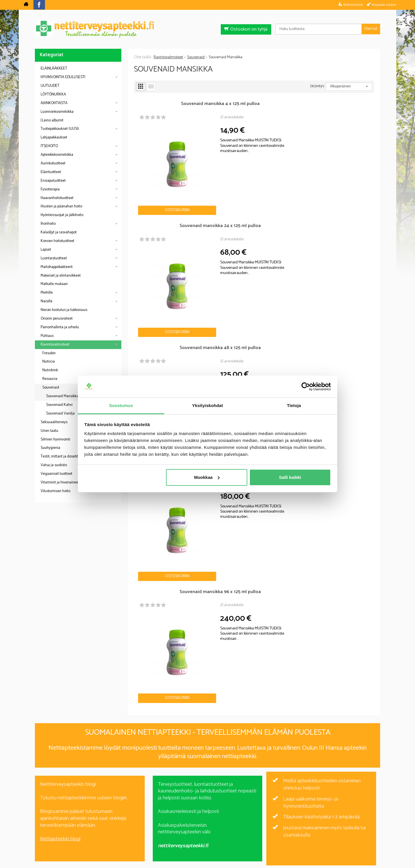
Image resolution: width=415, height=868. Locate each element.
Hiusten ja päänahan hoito (61, 206)
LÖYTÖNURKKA (53, 94)
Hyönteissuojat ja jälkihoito (62, 215)
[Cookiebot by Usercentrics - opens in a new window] (306, 387)
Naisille (47, 301)
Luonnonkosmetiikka (57, 112)
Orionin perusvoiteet (57, 319)
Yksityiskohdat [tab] (207, 405)
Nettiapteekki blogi (60, 626)
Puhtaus (47, 336)
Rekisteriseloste (206, 832)
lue (239, 794)
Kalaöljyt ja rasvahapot (59, 232)
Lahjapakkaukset (54, 137)
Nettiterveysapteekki (143, 832)
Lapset (46, 250)
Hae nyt (371, 29)
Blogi (177, 832)
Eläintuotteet (51, 172)
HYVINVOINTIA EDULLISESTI (63, 77)
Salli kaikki (290, 477)
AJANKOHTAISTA (54, 103)
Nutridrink (50, 370)
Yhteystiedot (280, 832)
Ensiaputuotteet (53, 181)
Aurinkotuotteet (53, 163)
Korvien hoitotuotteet (57, 241)
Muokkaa (207, 477)
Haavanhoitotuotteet (57, 198)
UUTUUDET (50, 86)
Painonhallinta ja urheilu (60, 327)
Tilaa (241, 786)
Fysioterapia (50, 189)
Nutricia (49, 362)
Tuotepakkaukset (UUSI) (60, 129)
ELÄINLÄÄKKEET (54, 69)
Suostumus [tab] (121, 405)
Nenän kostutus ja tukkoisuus (64, 310)
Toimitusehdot (245, 832)
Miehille (47, 293)
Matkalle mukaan (54, 284)
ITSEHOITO (49, 146)
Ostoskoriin (154, 164)
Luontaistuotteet (54, 258)
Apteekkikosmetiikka (57, 155)
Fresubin (49, 353)
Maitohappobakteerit (57, 267)
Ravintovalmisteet (55, 345)
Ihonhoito (48, 224)
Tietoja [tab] (294, 405)
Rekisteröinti (353, 5)
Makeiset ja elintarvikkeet (61, 276)
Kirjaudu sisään (384, 5)
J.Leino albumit (52, 120)
